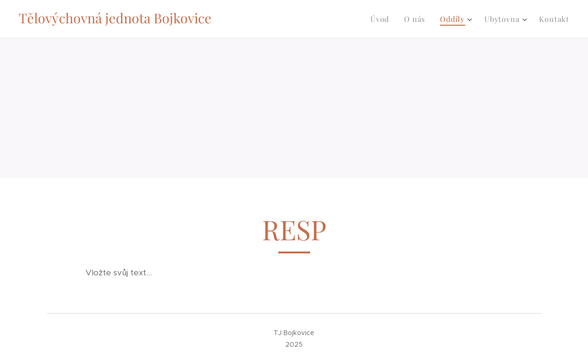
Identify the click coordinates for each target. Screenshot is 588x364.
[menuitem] (382, 19)
